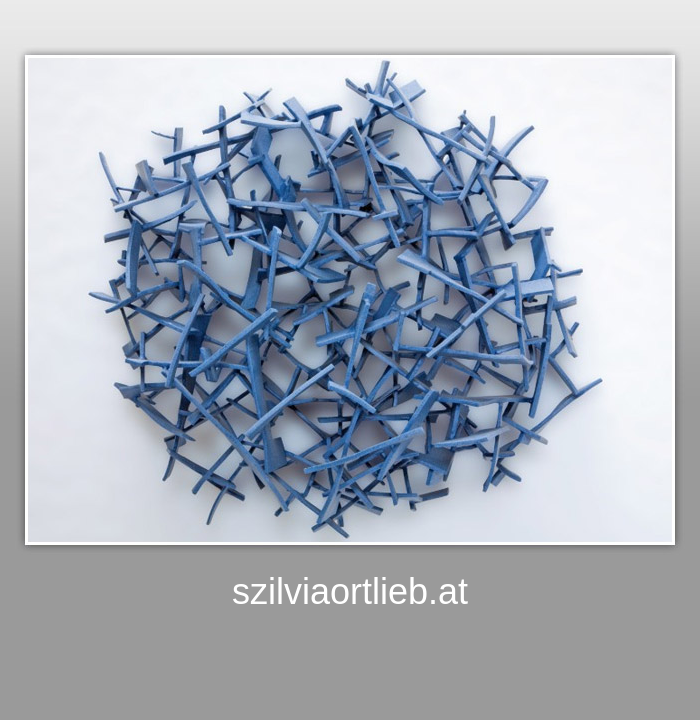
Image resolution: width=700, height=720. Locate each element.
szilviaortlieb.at (350, 591)
